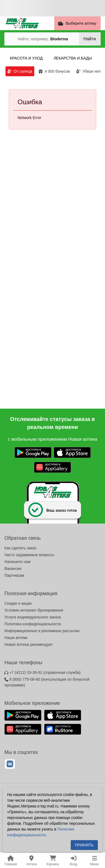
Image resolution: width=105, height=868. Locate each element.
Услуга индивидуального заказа (33, 617)
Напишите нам (17, 562)
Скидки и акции (18, 603)
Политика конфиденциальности (33, 624)
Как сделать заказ (20, 548)
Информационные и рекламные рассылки (42, 631)
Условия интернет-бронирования (34, 610)
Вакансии (13, 569)
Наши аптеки (16, 638)
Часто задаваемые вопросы (29, 555)
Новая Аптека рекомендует (29, 644)
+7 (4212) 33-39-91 (42, 672)
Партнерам (14, 575)
